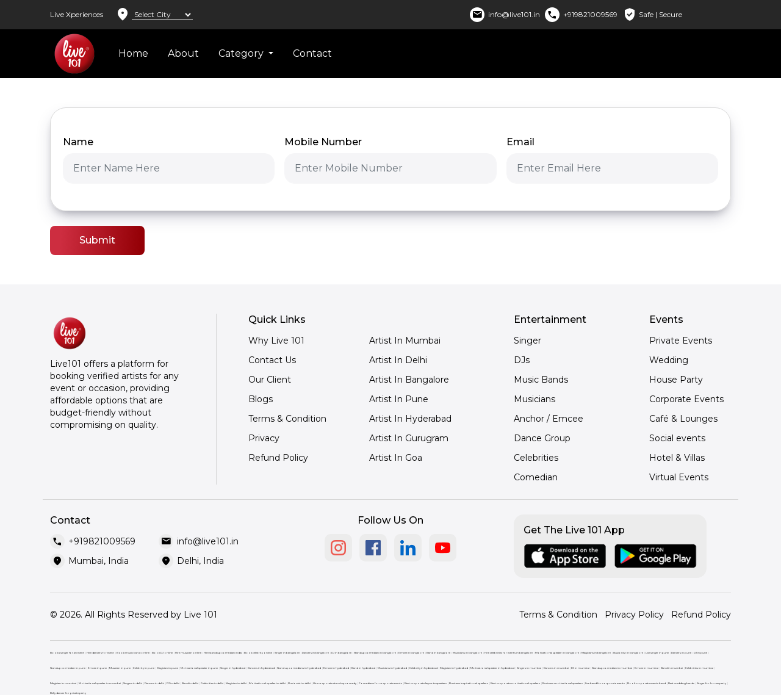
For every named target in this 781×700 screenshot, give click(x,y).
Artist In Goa (396, 458)
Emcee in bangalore (411, 653)
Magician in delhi (236, 683)
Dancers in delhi (154, 683)
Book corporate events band (646, 683)
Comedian (536, 477)
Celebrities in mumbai (699, 668)
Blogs (261, 399)
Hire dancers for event (100, 653)
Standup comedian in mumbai (612, 668)
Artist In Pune (399, 399)
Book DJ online (162, 653)
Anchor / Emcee (549, 419)
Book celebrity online (258, 653)
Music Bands (541, 380)
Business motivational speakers (563, 683)
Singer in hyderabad (233, 668)
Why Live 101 (276, 341)
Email (520, 142)
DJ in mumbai (580, 668)
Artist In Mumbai (405, 341)
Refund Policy (278, 458)
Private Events (681, 341)
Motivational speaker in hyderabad (492, 668)
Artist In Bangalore (409, 380)
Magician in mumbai (63, 683)
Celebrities (536, 458)
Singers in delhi (133, 683)
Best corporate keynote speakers (426, 683)
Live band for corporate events (605, 683)
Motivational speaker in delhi (267, 683)
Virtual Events (679, 477)
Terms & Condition (287, 419)
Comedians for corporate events (380, 683)
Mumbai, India (99, 561)
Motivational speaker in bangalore (557, 653)
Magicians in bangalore (596, 653)
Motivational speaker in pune (199, 668)
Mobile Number (323, 142)
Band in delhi (190, 683)
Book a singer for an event (67, 653)
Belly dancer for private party (68, 693)
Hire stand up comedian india (223, 653)
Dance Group (542, 438)
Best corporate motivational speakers (515, 683)
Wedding (669, 360)
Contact (312, 53)
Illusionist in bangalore (628, 653)
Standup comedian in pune (68, 668)
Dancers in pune (681, 653)
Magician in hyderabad (454, 668)
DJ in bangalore (341, 653)
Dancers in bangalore (315, 653)
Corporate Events (686, 399)
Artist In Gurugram (409, 438)
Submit (97, 240)
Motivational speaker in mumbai (100, 683)
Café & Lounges (683, 419)
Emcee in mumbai (646, 668)
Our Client (270, 380)
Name (78, 142)
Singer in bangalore (287, 653)
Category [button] (242, 53)
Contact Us (272, 360)
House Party (676, 380)
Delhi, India (200, 561)
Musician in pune (120, 668)
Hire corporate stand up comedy (335, 683)
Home (133, 53)
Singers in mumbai (529, 668)
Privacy (264, 438)
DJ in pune (700, 653)
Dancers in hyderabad (261, 668)
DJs (522, 360)
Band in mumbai (672, 668)
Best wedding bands (681, 683)
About (183, 53)
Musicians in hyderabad (392, 668)
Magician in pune (167, 668)
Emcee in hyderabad (336, 668)
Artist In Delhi (398, 360)
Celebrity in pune (144, 668)
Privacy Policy (634, 615)
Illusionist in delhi (299, 683)
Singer (527, 341)
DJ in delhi (173, 683)
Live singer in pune (657, 653)
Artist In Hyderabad (410, 419)
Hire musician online (188, 653)
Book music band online (133, 653)
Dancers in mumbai (556, 668)
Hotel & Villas (677, 458)
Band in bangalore (438, 653)
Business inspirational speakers (469, 683)
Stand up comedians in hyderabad (299, 668)
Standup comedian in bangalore (375, 653)
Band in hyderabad (363, 668)
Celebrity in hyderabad (423, 668)
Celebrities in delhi (212, 683)
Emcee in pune (97, 668)
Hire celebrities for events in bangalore (509, 653)
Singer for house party (711, 683)
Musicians (534, 399)
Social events (677, 438)
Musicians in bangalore (467, 653)
